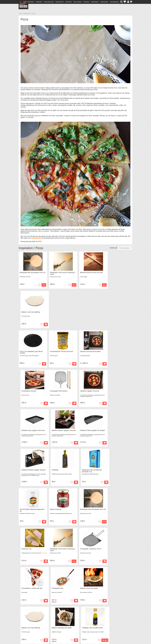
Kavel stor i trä (111, 431)
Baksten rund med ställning (116, 273)
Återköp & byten (25, 623)
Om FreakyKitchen (75, 620)
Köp (100, 325)
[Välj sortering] (125, 248)
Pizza (33, 14)
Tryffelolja (81, 391)
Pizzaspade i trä (83, 550)
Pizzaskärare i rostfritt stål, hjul (88, 470)
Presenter (104, 2)
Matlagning (78, 2)
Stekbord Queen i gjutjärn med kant (118, 352)
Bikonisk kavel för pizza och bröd (89, 273)
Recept (50, 619)
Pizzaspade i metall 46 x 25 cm (59, 470)
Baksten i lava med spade (29, 510)
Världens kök (49, 2)
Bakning (86, 2)
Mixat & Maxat (52, 623)
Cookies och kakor (75, 623)
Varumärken (114, 2)
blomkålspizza (36, 238)
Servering (95, 2)
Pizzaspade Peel (112, 470)
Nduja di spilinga (54, 431)
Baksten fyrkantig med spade (87, 510)
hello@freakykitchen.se (68, 637)
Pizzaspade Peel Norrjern (28, 352)
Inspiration (60, 2)
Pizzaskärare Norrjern (114, 312)
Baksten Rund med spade (29, 550)
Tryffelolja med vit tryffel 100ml (117, 510)
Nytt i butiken (29, 2)
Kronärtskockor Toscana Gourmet (60, 312)
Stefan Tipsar (52, 625)
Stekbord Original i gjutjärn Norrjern (61, 391)
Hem (20, 14)
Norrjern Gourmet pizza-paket (88, 312)
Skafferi (68, 2)
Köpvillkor (23, 621)
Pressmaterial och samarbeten (79, 621)
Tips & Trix (51, 621)
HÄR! (40, 241)
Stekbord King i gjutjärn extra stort (89, 352)
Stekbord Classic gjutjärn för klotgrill (32, 391)
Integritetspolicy (25, 626)
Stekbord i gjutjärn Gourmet (58, 352)
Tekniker (39, 2)
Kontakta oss (24, 619)
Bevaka (128, 522)
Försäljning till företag (27, 625)
